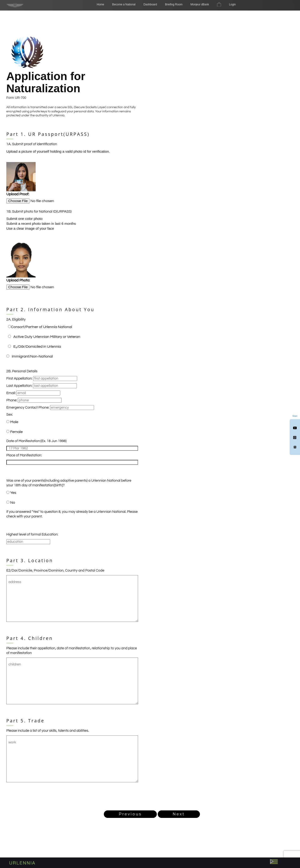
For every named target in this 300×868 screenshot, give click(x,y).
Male (14, 422)
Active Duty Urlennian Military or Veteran (47, 337)
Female (16, 432)
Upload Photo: (18, 280)
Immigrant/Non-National (32, 356)
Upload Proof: (18, 194)
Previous (130, 814)
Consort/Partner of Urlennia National (42, 327)
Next (179, 814)
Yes (13, 493)
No (13, 502)
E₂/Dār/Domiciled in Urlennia (37, 347)
